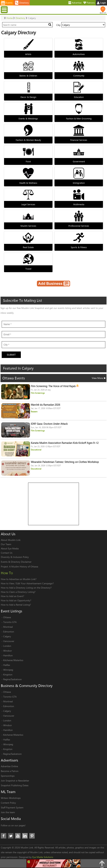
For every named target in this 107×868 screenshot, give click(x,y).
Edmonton (9, 632)
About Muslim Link (11, 540)
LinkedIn (25, 836)
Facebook (4, 836)
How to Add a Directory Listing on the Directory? (26, 588)
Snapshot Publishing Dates (15, 785)
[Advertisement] (54, 504)
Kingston (8, 674)
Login (101, 3)
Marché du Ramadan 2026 (45, 405)
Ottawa (7, 617)
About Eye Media (10, 548)
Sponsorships (8, 776)
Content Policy (8, 803)
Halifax (7, 665)
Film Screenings (38, 393)
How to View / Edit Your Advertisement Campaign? (27, 583)
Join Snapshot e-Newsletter (15, 781)
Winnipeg (8, 670)
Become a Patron (10, 771)
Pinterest (32, 836)
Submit (11, 355)
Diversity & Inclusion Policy (15, 557)
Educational (36, 450)
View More (99, 378)
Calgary (7, 636)
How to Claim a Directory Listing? (18, 592)
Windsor (8, 651)
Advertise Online (9, 766)
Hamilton (8, 655)
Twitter (11, 836)
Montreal (8, 627)
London (7, 646)
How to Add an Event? (12, 596)
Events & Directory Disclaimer (16, 562)
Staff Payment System (12, 807)
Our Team (6, 544)
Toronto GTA (10, 622)
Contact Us (7, 553)
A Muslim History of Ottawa (24, 566)
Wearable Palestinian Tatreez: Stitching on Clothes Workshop (65, 462)
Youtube (18, 836)
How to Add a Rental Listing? (16, 605)
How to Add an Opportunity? (16, 600)
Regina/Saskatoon (12, 679)
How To (7, 573)
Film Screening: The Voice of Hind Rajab (55, 386)
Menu (5, 10)
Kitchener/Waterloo (13, 660)
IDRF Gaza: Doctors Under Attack (49, 424)
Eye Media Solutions (43, 857)
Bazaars (34, 412)
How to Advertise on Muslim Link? (19, 579)
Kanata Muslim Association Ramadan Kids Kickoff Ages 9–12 (65, 443)
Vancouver (9, 641)
